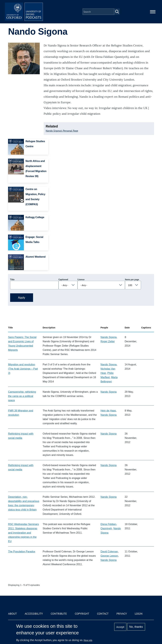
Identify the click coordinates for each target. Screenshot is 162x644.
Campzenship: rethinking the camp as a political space (22, 396)
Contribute (59, 614)
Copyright (82, 614)
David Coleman (109, 552)
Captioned (63, 279)
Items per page (132, 279)
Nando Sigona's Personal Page (62, 131)
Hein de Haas (108, 411)
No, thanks (136, 627)
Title (12, 279)
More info (88, 640)
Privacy (122, 614)
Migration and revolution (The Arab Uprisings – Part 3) (23, 369)
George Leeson (109, 556)
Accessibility (34, 614)
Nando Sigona (109, 337)
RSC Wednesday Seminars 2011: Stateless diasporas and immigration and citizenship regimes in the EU (23, 533)
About (12, 614)
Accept (120, 627)
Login (139, 614)
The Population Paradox (22, 552)
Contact (103, 614)
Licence (81, 279)
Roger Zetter (108, 341)
